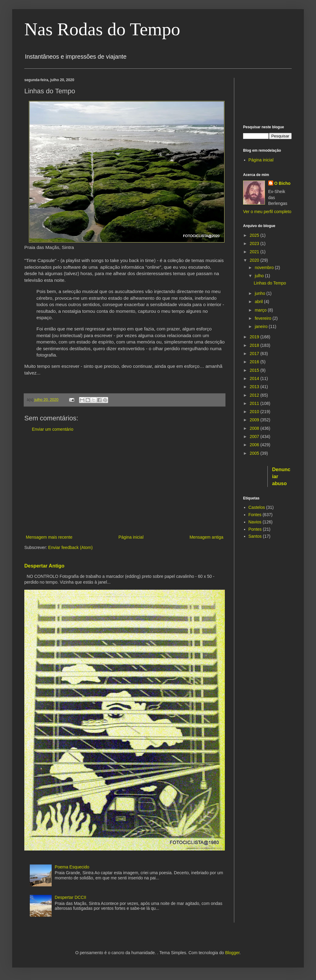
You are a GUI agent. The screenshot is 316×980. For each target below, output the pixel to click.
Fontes (255, 515)
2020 (255, 260)
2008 (255, 428)
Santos (255, 536)
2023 (255, 243)
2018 (255, 345)
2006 (255, 445)
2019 (255, 337)
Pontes (255, 529)
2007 (255, 437)
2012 (255, 395)
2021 (255, 252)
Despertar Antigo (44, 566)
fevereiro (263, 318)
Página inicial (131, 537)
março (261, 310)
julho (260, 276)
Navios (255, 522)
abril (259, 302)
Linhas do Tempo (270, 283)
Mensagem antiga (206, 537)
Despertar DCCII (70, 897)
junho (260, 293)
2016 (255, 362)
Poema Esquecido (72, 867)
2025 (255, 235)
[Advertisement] (125, 483)
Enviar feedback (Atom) (70, 547)
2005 (255, 453)
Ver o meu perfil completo (267, 212)
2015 (255, 370)
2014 (255, 378)
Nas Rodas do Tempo (102, 29)
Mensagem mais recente (49, 537)
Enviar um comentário (53, 429)
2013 (255, 387)
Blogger (232, 953)
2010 (255, 412)
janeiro (262, 326)
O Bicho (283, 183)
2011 (255, 403)
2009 (255, 420)
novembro (265, 267)
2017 (255, 354)
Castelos (257, 507)
